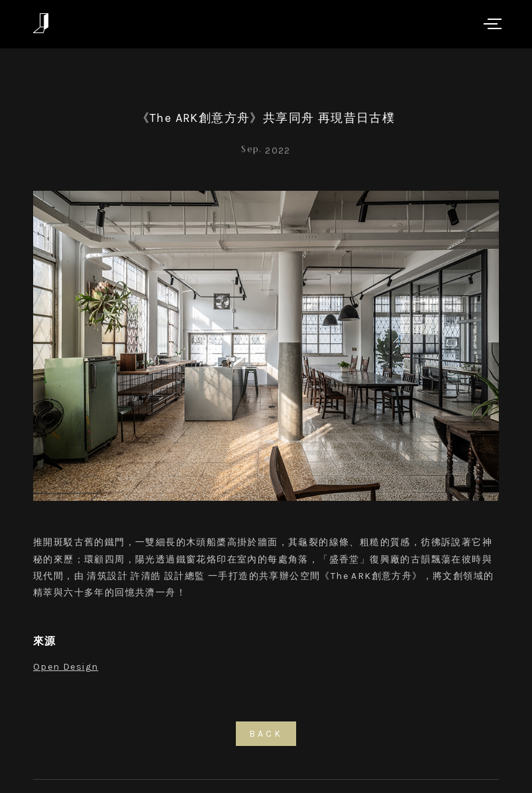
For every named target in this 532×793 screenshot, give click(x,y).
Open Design (66, 667)
